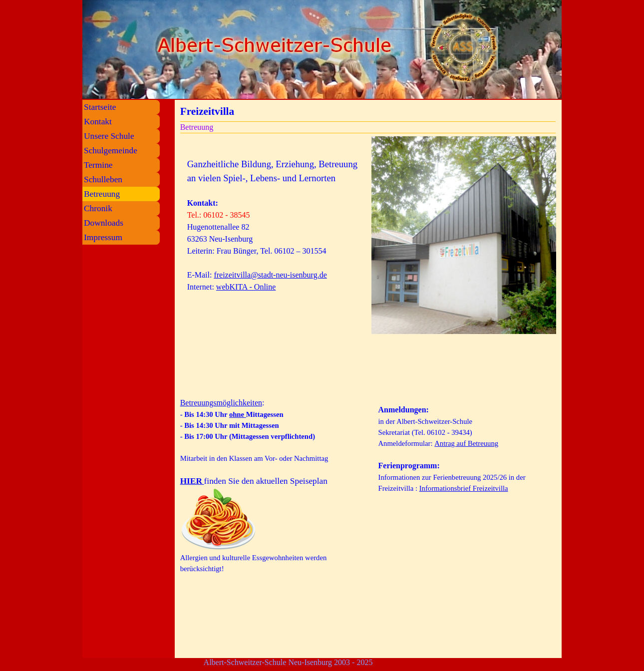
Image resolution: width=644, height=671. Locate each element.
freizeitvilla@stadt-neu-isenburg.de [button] (270, 275)
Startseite (100, 107)
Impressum (103, 237)
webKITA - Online (246, 287)
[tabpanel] (273, 264)
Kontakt (98, 122)
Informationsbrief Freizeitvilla (464, 488)
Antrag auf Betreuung (466, 443)
